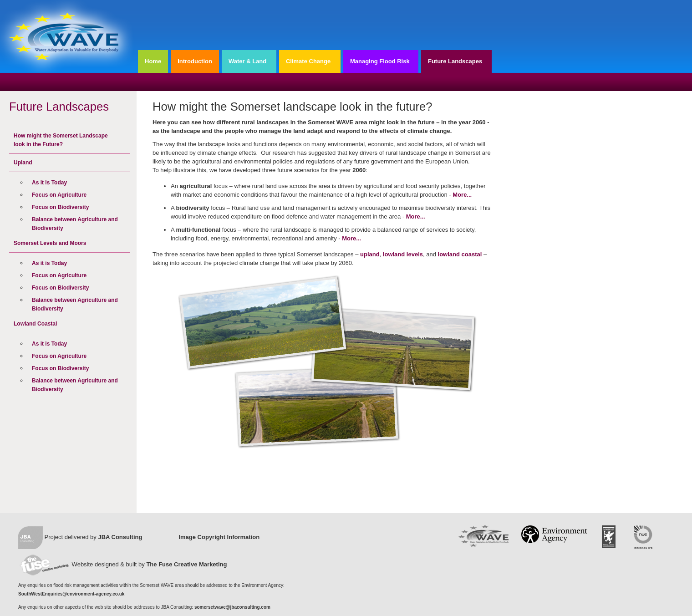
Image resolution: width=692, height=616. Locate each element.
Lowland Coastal (35, 324)
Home (153, 61)
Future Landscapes (455, 61)
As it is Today (49, 183)
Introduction (195, 61)
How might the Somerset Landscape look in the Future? (61, 140)
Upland (23, 163)
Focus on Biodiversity (60, 207)
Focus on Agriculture (59, 195)
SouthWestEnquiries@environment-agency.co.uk (71, 594)
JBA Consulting (120, 537)
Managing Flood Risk (380, 61)
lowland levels (403, 254)
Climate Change (308, 61)
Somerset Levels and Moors (50, 243)
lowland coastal (460, 254)
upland (370, 254)
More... (462, 195)
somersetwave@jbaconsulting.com (232, 607)
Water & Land (247, 61)
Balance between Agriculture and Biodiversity (75, 224)
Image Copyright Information (219, 537)
